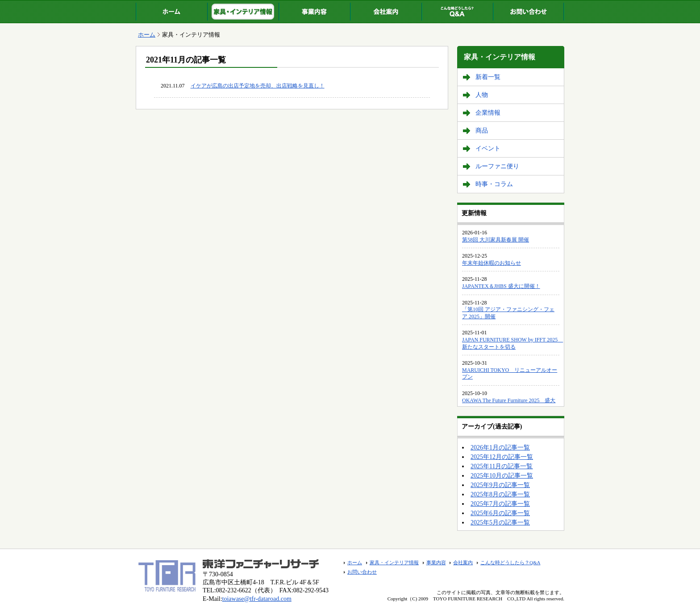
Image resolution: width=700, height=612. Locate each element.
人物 (482, 95)
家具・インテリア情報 (243, 12)
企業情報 (488, 113)
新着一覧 (488, 77)
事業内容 (314, 12)
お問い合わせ (529, 12)
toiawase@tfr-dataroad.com (257, 599)
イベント (488, 148)
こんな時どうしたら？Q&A (457, 12)
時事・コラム (494, 184)
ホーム (171, 12)
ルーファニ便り (497, 166)
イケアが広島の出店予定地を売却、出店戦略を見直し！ (258, 86)
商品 (482, 131)
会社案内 (386, 12)
